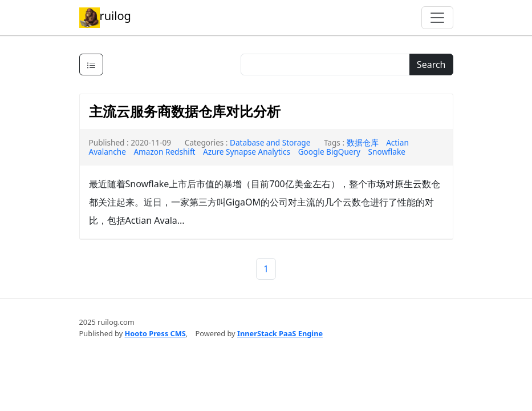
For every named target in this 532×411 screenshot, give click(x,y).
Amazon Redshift (164, 152)
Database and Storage (270, 142)
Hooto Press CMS (155, 333)
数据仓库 (363, 142)
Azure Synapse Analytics (247, 152)
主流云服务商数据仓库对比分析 (185, 111)
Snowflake (387, 152)
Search (431, 65)
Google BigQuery (329, 152)
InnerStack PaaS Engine (280, 333)
